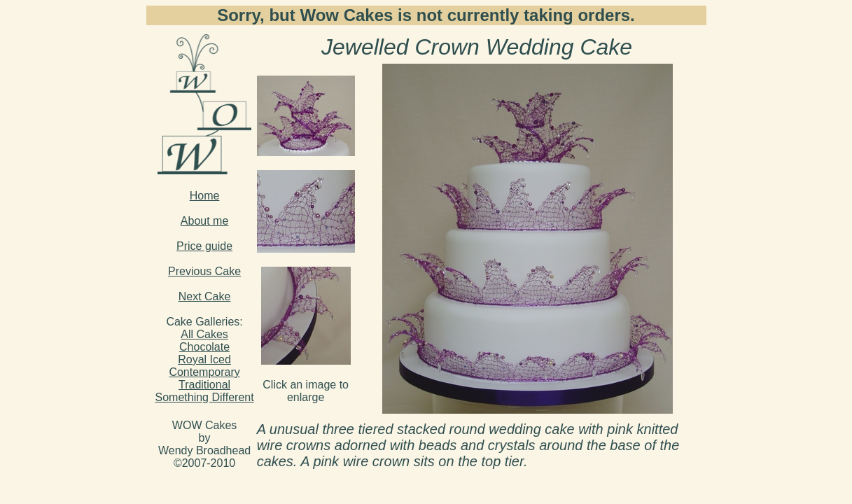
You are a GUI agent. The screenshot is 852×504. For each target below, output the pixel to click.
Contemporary (204, 372)
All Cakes (204, 334)
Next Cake (205, 296)
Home (205, 196)
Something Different (205, 397)
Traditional (204, 385)
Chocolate (204, 347)
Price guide (204, 246)
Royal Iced (204, 359)
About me (204, 221)
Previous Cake (204, 271)
